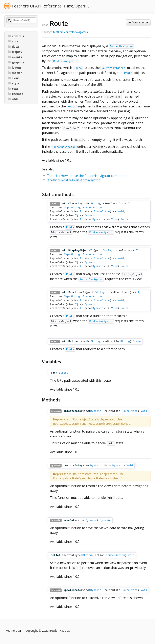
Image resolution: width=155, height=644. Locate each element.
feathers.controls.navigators (70, 32)
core (13, 41)
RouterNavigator (122, 47)
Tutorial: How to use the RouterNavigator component (88, 176)
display (15, 52)
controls (16, 36)
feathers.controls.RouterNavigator (74, 180)
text (13, 89)
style (13, 83)
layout (14, 68)
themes (15, 94)
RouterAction (92, 208)
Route (78, 68)
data (13, 47)
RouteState (102, 212)
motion (15, 73)
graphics (16, 62)
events (15, 57)
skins (14, 78)
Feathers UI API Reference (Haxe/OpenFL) (51, 6)
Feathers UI (13, 631)
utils (13, 99)
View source (138, 22)
